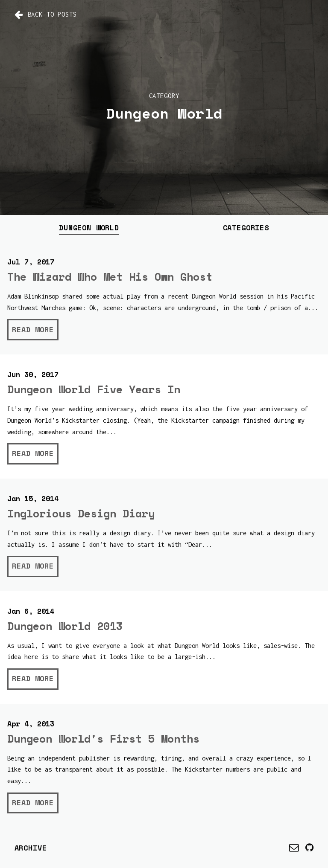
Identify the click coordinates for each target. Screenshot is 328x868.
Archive (31, 848)
